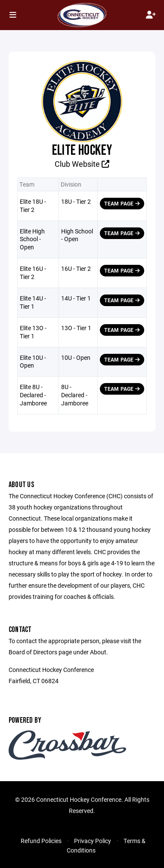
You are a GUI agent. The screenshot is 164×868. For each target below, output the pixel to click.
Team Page (122, 203)
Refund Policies (41, 841)
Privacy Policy (93, 841)
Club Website (82, 164)
